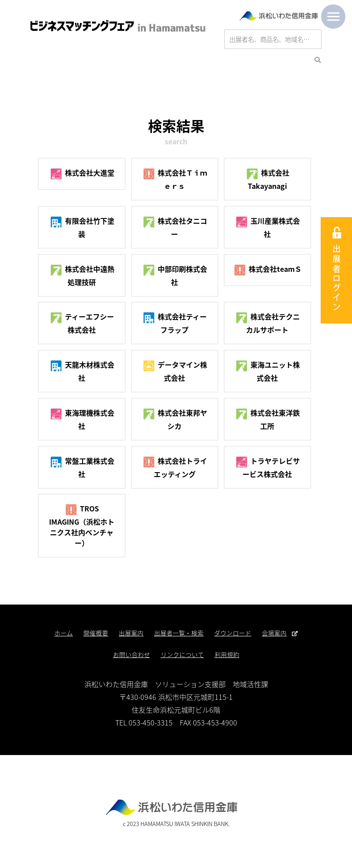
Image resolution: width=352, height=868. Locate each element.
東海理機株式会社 (82, 419)
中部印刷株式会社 (175, 275)
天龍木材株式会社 (82, 371)
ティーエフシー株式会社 (82, 323)
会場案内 (280, 633)
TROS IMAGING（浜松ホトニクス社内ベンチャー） (82, 526)
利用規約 (227, 654)
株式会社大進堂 (82, 174)
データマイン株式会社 (175, 371)
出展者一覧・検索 (179, 633)
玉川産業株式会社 (267, 227)
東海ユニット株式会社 (267, 371)
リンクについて (182, 654)
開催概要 (96, 633)
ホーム (64, 633)
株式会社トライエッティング (175, 467)
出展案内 (131, 633)
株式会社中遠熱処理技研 (82, 275)
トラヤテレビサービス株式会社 (267, 467)
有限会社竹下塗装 (82, 227)
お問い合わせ (132, 654)
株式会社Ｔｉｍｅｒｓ (175, 179)
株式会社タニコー (175, 227)
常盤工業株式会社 (82, 467)
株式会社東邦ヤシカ (175, 419)
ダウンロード (233, 633)
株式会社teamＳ (267, 270)
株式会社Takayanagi (267, 179)
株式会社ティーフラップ (174, 323)
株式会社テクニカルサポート (267, 323)
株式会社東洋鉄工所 (267, 419)
